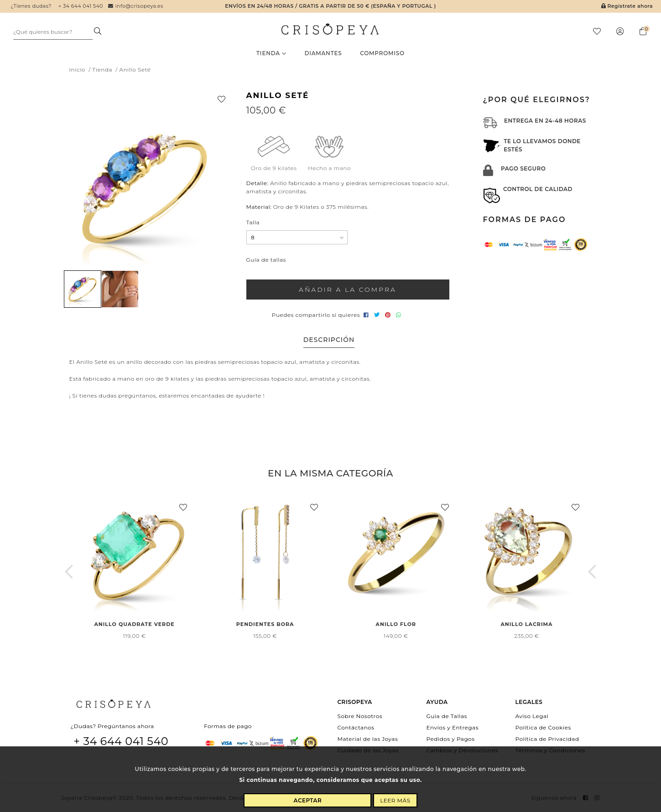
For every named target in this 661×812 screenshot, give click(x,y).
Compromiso (382, 53)
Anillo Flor (396, 624)
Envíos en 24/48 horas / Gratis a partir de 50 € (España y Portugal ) (330, 6)
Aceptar (308, 800)
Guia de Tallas (447, 716)
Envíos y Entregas (453, 727)
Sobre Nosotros (360, 716)
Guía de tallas (266, 260)
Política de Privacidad (547, 739)
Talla (253, 222)
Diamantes (323, 53)
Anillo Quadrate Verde (134, 624)
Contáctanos (356, 727)
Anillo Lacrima (526, 624)
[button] (69, 572)
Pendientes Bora (265, 624)
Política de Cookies (543, 727)
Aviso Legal (532, 716)
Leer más (395, 800)
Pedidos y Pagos (451, 739)
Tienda (271, 53)
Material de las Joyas (368, 739)
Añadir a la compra (348, 290)
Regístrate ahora (627, 6)
